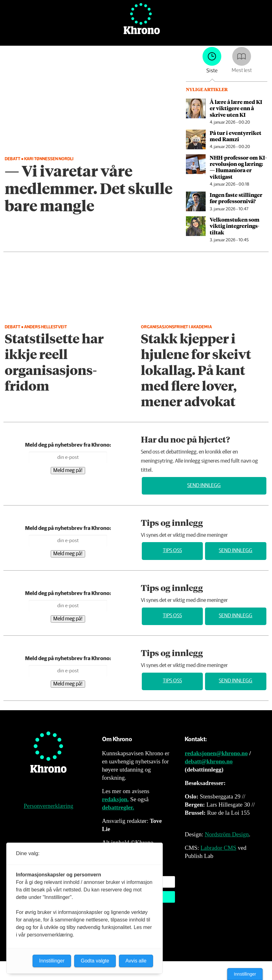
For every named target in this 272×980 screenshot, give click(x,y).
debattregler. (118, 807)
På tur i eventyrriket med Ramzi (236, 136)
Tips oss (172, 551)
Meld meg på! (68, 471)
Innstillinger (245, 974)
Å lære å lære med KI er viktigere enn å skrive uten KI (236, 108)
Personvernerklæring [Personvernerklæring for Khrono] (49, 806)
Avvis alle (136, 961)
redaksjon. (115, 799)
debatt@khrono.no (209, 761)
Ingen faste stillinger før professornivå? (236, 198)
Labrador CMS (218, 848)
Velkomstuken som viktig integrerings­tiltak (235, 226)
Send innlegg (204, 486)
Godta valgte (95, 961)
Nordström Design (227, 834)
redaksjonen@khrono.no (216, 753)
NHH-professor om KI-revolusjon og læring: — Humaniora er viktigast (238, 167)
